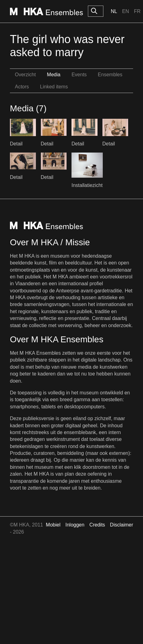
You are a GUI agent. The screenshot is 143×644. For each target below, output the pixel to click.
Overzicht (25, 75)
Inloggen (75, 525)
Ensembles (110, 75)
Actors (22, 87)
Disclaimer (121, 525)
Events (79, 75)
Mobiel (53, 525)
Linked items (54, 87)
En (125, 11)
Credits (97, 525)
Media (54, 75)
